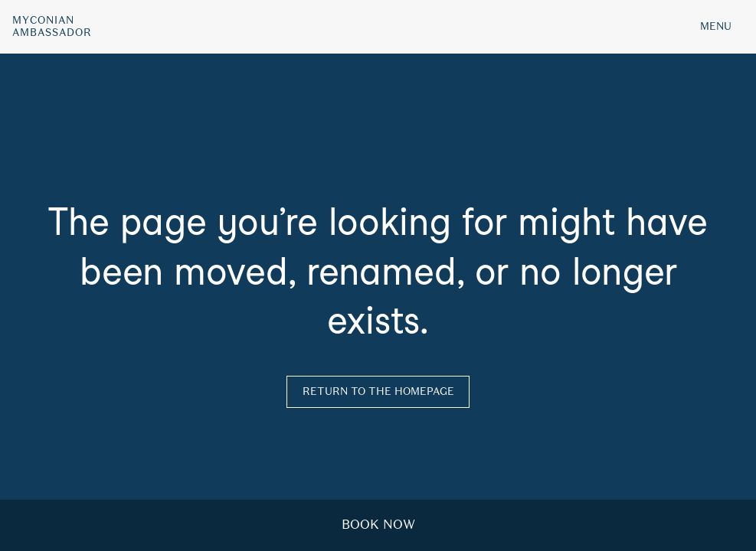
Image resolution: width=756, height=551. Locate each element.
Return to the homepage (378, 391)
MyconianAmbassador (52, 27)
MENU (716, 26)
